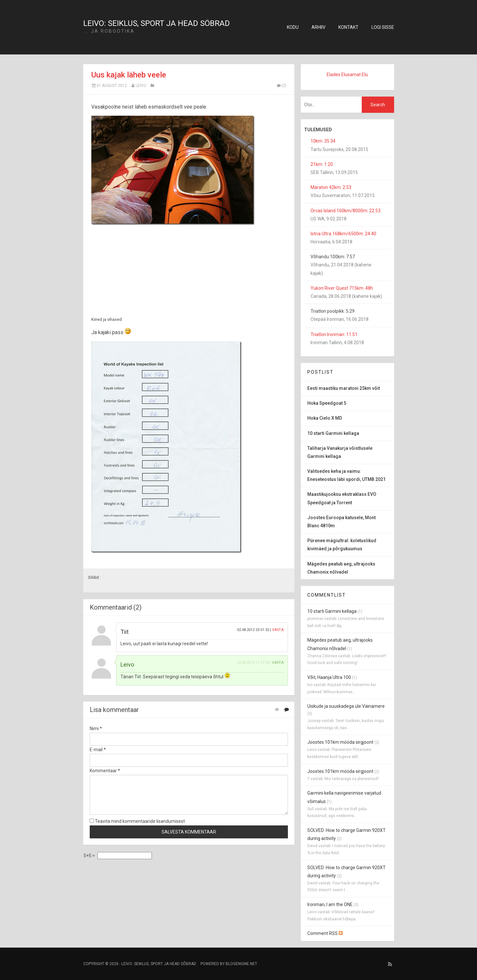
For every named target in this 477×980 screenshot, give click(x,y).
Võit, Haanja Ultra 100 (329, 677)
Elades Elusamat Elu (347, 75)
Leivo (141, 86)
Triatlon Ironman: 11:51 (334, 334)
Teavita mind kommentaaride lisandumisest (137, 821)
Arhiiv (318, 27)
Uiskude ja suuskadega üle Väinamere (346, 706)
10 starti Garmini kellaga (332, 611)
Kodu (293, 27)
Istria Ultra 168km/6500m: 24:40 (343, 234)
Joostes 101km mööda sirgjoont (340, 742)
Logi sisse (383, 27)
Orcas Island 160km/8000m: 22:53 (346, 211)
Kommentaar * (105, 771)
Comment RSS (325, 933)
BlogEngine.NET (241, 964)
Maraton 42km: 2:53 (331, 187)
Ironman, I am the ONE (330, 904)
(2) (281, 86)
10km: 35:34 (323, 141)
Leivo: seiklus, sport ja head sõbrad (157, 23)
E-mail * (98, 750)
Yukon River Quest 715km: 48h (342, 288)
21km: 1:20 (322, 164)
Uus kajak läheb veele (129, 75)
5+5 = (90, 856)
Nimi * (96, 729)
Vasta (278, 630)
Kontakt (348, 27)
